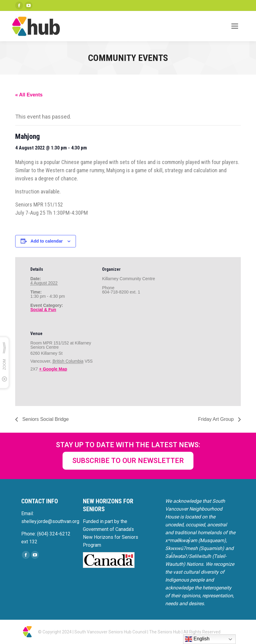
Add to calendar (47, 241)
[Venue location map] (134, 363)
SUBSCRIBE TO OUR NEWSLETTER (128, 461)
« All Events (29, 95)
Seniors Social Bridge (45, 419)
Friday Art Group (217, 419)
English (197, 639)
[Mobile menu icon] (235, 26)
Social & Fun (43, 310)
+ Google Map (53, 369)
